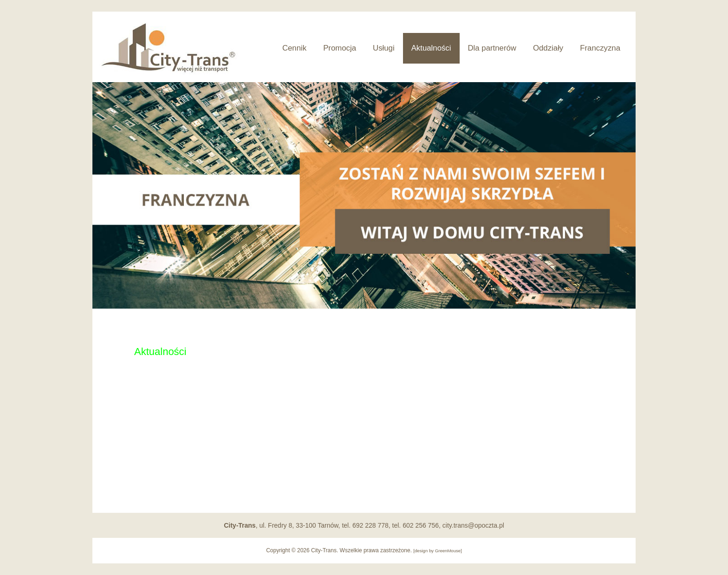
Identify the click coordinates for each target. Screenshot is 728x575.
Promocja (340, 48)
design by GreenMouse (438, 551)
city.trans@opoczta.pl (473, 525)
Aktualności (431, 48)
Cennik (294, 48)
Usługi (384, 48)
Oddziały (548, 48)
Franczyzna (600, 48)
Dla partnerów (492, 48)
